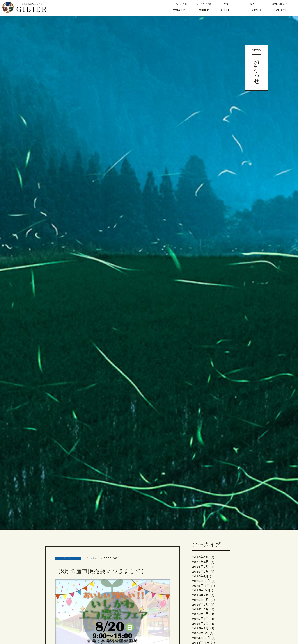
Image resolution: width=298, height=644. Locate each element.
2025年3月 (201, 624)
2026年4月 (201, 562)
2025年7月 (201, 605)
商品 (253, 8)
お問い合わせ (279, 8)
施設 (227, 8)
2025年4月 (201, 619)
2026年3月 (201, 567)
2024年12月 (201, 638)
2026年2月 (201, 571)
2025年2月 (201, 628)
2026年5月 (201, 557)
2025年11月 (201, 586)
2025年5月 (201, 614)
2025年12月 (201, 581)
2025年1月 (200, 633)
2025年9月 (201, 595)
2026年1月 (200, 576)
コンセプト (180, 8)
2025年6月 (201, 609)
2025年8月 (201, 600)
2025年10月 (201, 590)
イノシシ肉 (204, 8)
